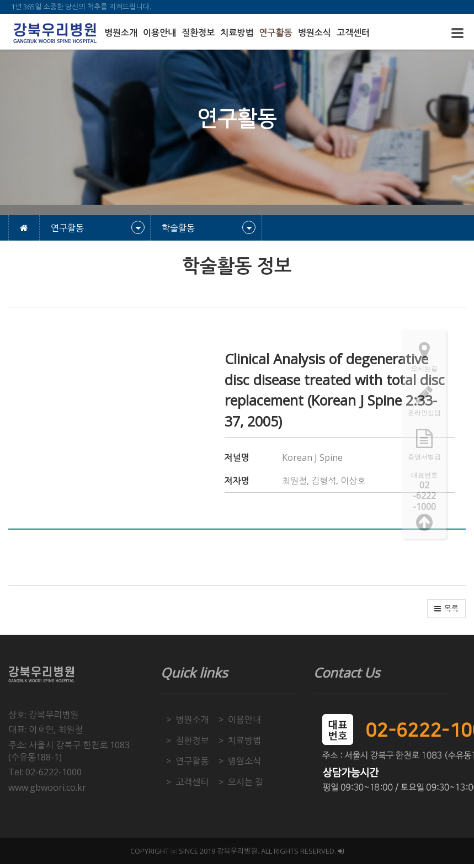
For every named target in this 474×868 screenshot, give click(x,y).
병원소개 (121, 33)
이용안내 (159, 33)
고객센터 (353, 33)
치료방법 (237, 33)
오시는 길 (246, 782)
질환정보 (198, 33)
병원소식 (315, 33)
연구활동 (276, 33)
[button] (446, 609)
